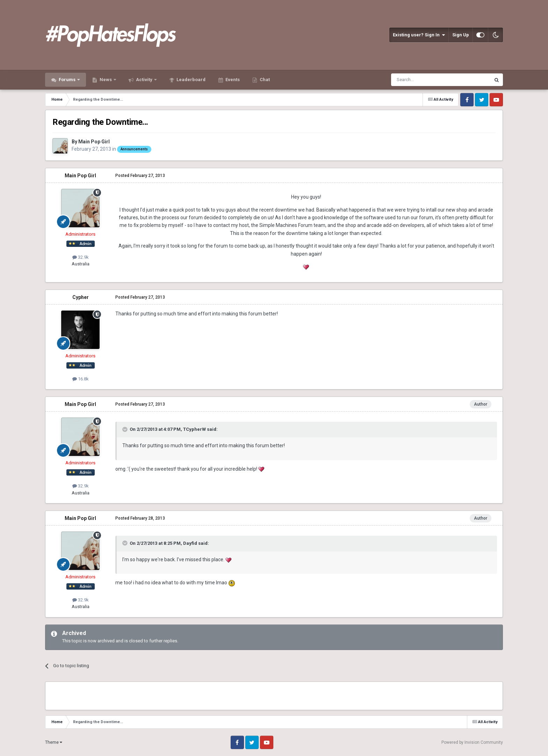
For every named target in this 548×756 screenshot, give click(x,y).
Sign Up (461, 35)
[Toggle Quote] (125, 429)
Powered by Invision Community (472, 742)
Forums (67, 80)
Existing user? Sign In (419, 35)
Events (232, 80)
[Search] (424, 80)
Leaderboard (190, 80)
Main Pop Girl (94, 142)
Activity (144, 80)
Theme (54, 742)
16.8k (81, 379)
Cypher (81, 297)
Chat (264, 80)
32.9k (81, 257)
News (106, 80)
